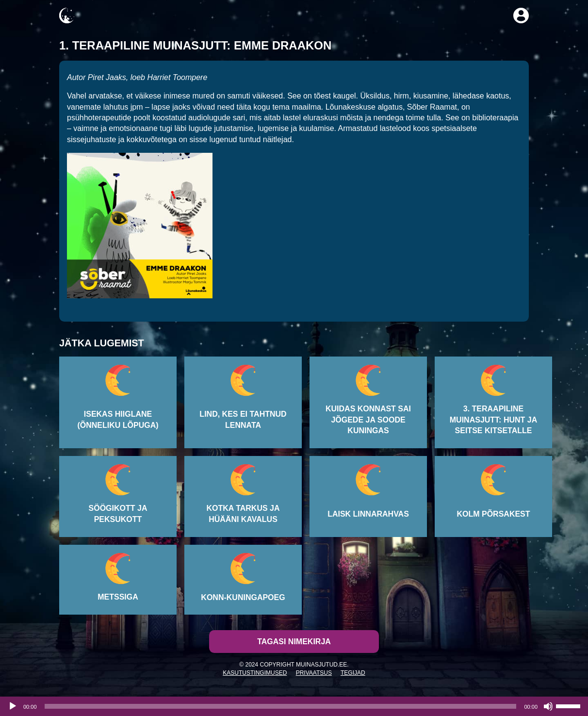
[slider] (281, 706)
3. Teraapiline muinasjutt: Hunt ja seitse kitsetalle (493, 420)
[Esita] (13, 706)
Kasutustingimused (255, 673)
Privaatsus (314, 673)
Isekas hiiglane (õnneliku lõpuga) (118, 419)
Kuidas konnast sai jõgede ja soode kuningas (368, 420)
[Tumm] (548, 706)
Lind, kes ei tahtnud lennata (243, 419)
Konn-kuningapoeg (243, 597)
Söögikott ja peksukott (118, 513)
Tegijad (353, 673)
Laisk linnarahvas (368, 514)
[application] (294, 706)
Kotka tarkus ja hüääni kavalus (243, 513)
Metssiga (118, 597)
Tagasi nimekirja (294, 642)
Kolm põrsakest (493, 514)
